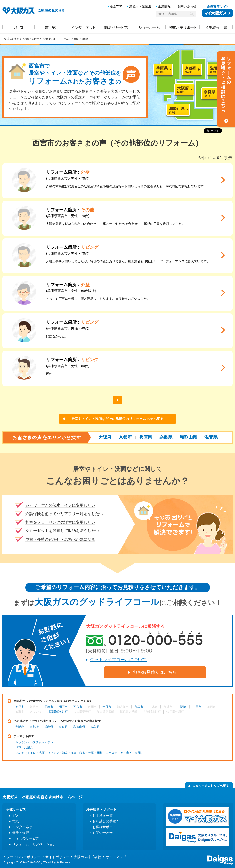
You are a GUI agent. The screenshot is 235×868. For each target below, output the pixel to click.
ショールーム (149, 27)
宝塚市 (139, 707)
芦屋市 (92, 707)
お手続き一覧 (216, 27)
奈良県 (166, 437)
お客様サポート (104, 827)
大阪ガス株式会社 (87, 857)
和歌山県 (188, 437)
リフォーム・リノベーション (34, 844)
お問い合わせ (187, 6)
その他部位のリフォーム (55, 39)
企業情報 (164, 6)
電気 (51, 27)
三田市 (197, 707)
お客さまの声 (32, 39)
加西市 (211, 707)
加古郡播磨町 (105, 712)
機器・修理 (21, 833)
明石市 (63, 707)
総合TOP (116, 6)
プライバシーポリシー (23, 857)
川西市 (182, 707)
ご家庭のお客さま (12, 39)
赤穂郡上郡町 (152, 712)
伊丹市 (107, 707)
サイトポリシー (57, 857)
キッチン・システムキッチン (34, 742)
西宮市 (78, 707)
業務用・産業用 (140, 6)
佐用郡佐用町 (175, 712)
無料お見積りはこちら (155, 672)
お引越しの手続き (106, 821)
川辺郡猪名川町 (57, 712)
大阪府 (105, 437)
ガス (19, 27)
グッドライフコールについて (118, 660)
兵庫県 (75, 39)
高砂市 (168, 707)
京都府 (125, 437)
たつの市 (36, 712)
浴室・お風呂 (24, 748)
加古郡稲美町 (82, 712)
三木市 (153, 707)
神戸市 (20, 707)
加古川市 (123, 707)
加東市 (20, 712)
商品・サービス (116, 27)
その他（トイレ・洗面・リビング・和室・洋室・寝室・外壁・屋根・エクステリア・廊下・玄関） (79, 753)
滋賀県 (211, 437)
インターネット (83, 27)
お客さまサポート (183, 27)
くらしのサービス (26, 838)
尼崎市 (49, 707)
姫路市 (34, 707)
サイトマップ (116, 857)
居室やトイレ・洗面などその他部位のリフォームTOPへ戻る (117, 419)
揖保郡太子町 (129, 712)
